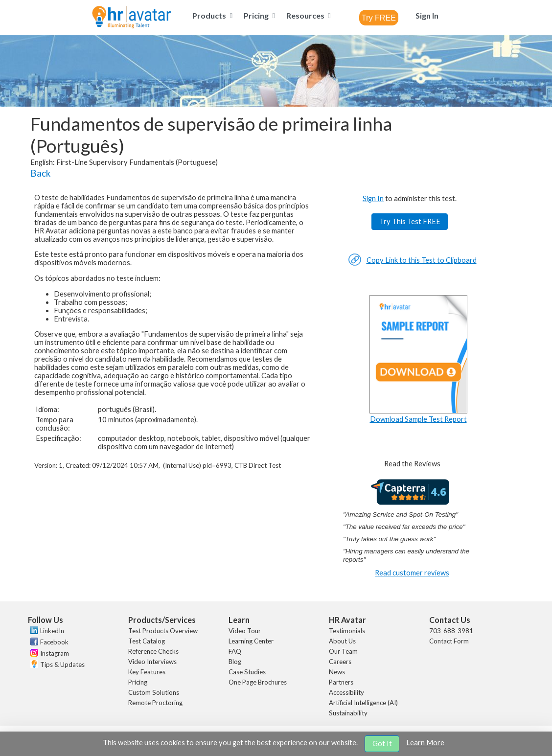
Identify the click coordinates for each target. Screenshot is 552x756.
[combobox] (379, 18)
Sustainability (348, 713)
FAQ (235, 651)
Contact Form (449, 641)
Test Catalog (147, 641)
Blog (235, 662)
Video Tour (245, 631)
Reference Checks (153, 651)
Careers (340, 662)
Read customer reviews (412, 573)
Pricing (138, 682)
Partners (341, 682)
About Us (342, 641)
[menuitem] (211, 15)
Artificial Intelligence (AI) (363, 703)
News (337, 672)
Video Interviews (152, 662)
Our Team (343, 651)
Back (40, 173)
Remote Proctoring (155, 703)
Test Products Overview (163, 631)
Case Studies (247, 672)
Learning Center (251, 641)
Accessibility (346, 692)
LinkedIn (52, 631)
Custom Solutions (154, 692)
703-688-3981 (451, 631)
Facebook (54, 642)
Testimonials (347, 631)
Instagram (55, 653)
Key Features (147, 672)
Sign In (373, 198)
